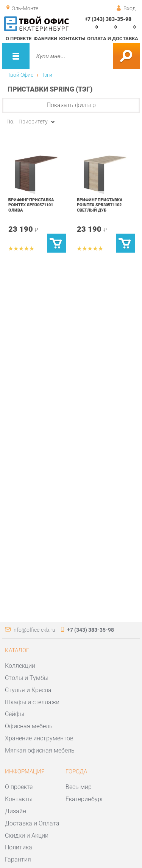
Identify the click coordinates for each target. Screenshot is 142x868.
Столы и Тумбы (27, 678)
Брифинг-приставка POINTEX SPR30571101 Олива (31, 205)
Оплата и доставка (113, 39)
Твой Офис (20, 75)
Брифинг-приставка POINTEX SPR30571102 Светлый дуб (100, 205)
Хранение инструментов (39, 738)
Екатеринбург (85, 799)
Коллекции (20, 666)
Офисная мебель (29, 726)
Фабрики (45, 39)
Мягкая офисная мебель (40, 750)
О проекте (19, 39)
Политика (19, 847)
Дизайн (16, 811)
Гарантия (18, 859)
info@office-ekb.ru (34, 630)
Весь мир (79, 787)
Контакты (72, 39)
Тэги (47, 75)
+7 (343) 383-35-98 (108, 19)
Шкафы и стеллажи (32, 702)
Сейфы (15, 714)
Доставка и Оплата (32, 823)
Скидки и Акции (27, 836)
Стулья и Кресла (28, 690)
